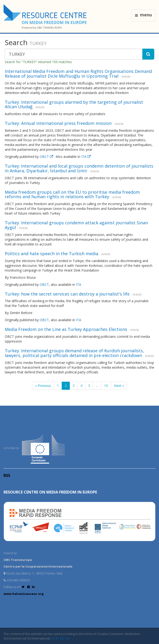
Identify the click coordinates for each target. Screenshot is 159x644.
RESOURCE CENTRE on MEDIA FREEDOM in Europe (50, 492)
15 (106, 386)
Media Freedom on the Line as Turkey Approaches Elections (66, 329)
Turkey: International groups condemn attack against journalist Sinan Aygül (76, 225)
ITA (86, 157)
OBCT (47, 157)
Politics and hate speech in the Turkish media (51, 254)
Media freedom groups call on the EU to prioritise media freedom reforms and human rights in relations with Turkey (72, 194)
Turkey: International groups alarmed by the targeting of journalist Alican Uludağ (74, 104)
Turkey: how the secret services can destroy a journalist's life (67, 294)
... (97, 386)
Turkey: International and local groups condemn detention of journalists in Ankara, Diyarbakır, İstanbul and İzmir (79, 168)
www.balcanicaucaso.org (24, 594)
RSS (7, 475)
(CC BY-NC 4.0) (60, 638)
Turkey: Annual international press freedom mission (58, 123)
